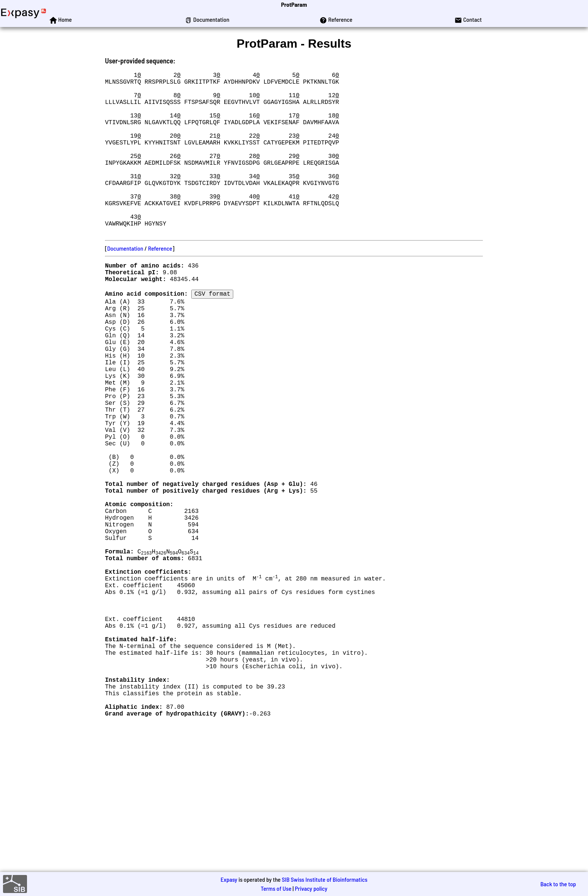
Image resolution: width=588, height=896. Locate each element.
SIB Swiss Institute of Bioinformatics (324, 879)
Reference (160, 284)
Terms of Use (276, 888)
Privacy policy (311, 888)
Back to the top (558, 884)
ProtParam (294, 4)
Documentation (125, 284)
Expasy (229, 879)
